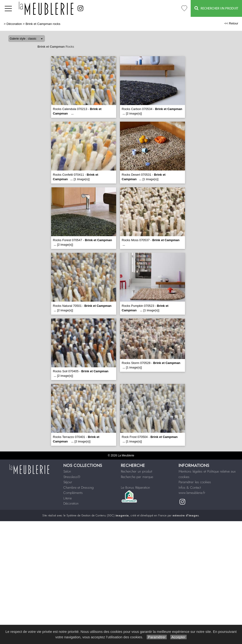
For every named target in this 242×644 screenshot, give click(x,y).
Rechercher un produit (136, 471)
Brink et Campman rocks (43, 24)
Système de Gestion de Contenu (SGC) (98, 515)
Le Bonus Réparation (135, 488)
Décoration (14, 24)
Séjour (68, 482)
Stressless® (72, 477)
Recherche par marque (137, 477)
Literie (68, 498)
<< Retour (231, 23)
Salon (67, 471)
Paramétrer (157, 637)
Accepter (178, 637)
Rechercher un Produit (216, 8)
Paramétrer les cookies (195, 482)
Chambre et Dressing (79, 488)
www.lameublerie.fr (192, 493)
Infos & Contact (190, 488)
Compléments (73, 493)
